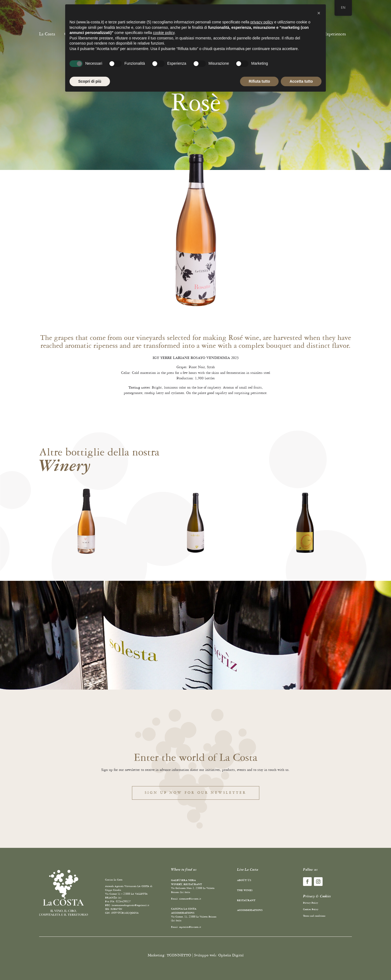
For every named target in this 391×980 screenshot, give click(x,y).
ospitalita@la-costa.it (190, 927)
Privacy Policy (310, 903)
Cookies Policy (311, 909)
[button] (319, 13)
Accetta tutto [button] (301, 81)
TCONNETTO (179, 955)
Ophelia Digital (231, 955)
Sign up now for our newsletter (196, 793)
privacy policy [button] (262, 22)
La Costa (47, 34)
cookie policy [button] (164, 33)
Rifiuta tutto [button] (259, 81)
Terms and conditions (314, 916)
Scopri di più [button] (90, 81)
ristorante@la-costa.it (190, 899)
